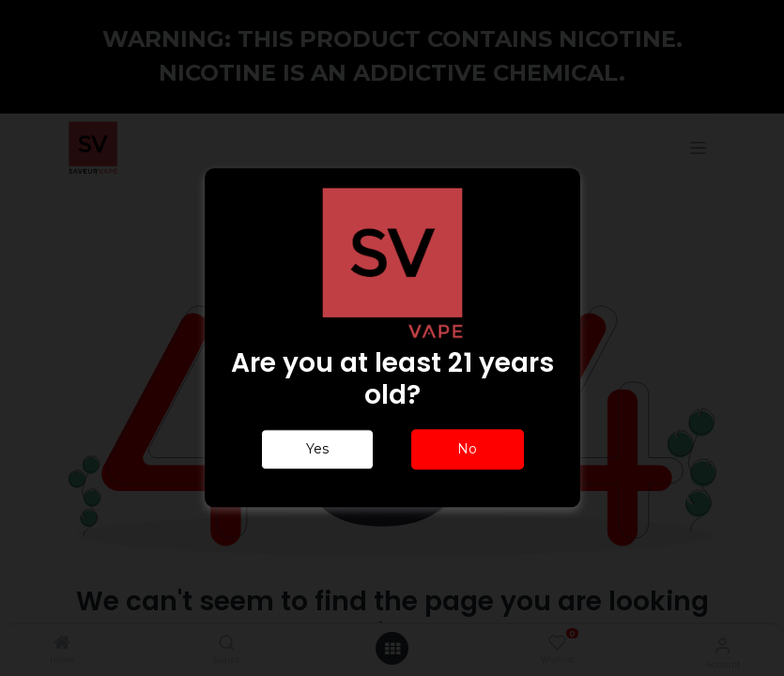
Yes (317, 450)
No (467, 450)
